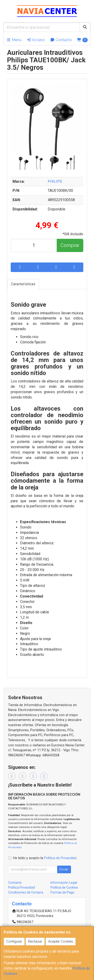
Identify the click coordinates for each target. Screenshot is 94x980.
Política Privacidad (22, 887)
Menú (14, 40)
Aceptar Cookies (61, 941)
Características (23, 284)
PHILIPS (55, 181)
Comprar (70, 245)
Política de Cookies (64, 887)
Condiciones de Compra (26, 892)
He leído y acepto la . (45, 858)
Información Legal (64, 883)
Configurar (14, 941)
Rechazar (35, 941)
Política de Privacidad (60, 858)
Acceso (36, 40)
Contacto (61, 40)
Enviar (64, 869)
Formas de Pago (62, 892)
